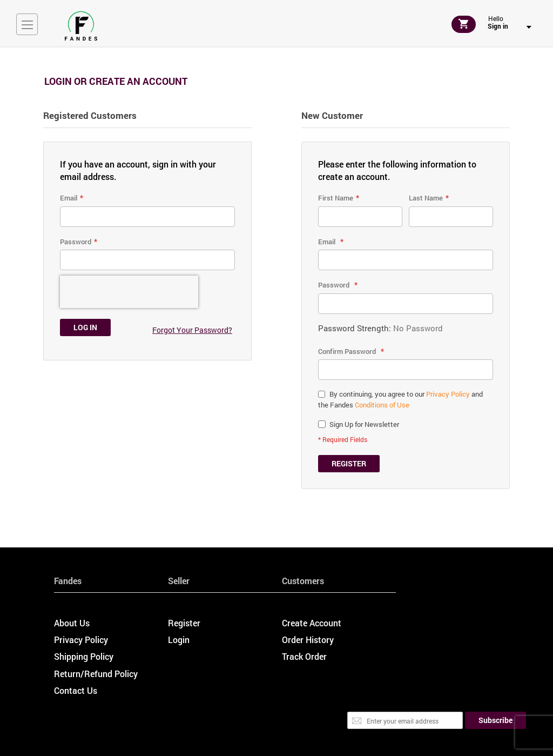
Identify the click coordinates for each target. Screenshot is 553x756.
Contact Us (76, 690)
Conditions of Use (382, 405)
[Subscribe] (495, 720)
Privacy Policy (448, 394)
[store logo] (81, 26)
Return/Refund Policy (96, 674)
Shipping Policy (84, 656)
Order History (308, 640)
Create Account (312, 623)
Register (184, 623)
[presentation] (129, 292)
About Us (72, 623)
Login (179, 640)
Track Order (304, 656)
